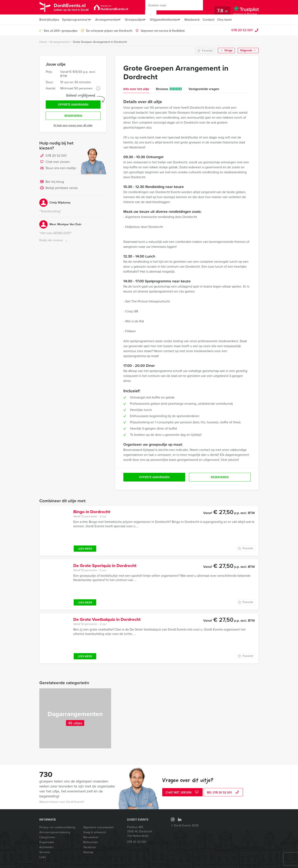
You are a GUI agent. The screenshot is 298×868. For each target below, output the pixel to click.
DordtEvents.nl (73, 7)
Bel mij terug (52, 183)
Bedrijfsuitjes (49, 20)
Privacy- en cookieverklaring (57, 827)
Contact (217, 20)
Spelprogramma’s (76, 20)
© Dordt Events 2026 (185, 825)
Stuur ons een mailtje (58, 170)
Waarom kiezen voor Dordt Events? (62, 802)
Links (43, 857)
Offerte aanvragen (73, 105)
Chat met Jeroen (55, 164)
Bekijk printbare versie (59, 190)
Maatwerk (200, 20)
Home (43, 42)
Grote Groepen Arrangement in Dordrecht (100, 42)
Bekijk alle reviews (54, 242)
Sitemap (88, 852)
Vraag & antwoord (95, 832)
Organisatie (47, 842)
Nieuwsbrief (91, 837)
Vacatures (90, 847)
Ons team (234, 20)
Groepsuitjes (138, 20)
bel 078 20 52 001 (223, 793)
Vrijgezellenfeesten (170, 20)
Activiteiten (46, 847)
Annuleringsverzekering (55, 832)
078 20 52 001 (242, 30)
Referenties (91, 842)
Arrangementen (109, 20)
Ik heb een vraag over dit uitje (73, 127)
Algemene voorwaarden (99, 827)
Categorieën (47, 837)
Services (45, 852)
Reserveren (73, 117)
